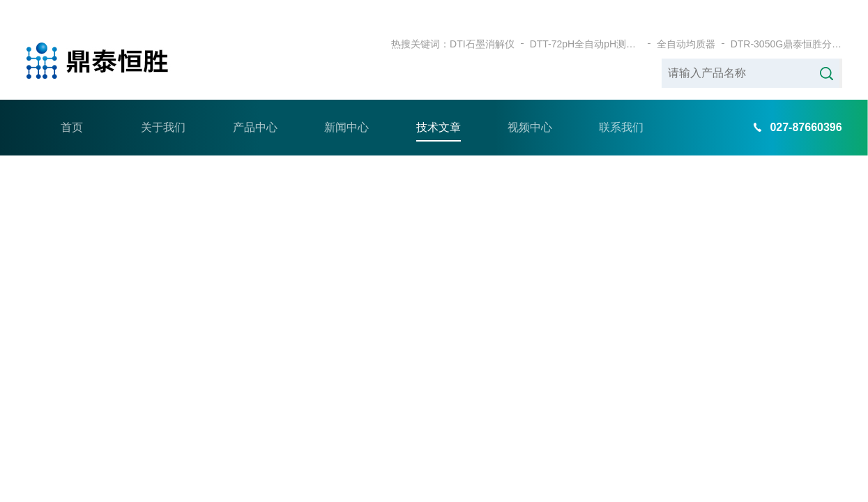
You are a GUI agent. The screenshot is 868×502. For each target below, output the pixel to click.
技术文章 (439, 104)
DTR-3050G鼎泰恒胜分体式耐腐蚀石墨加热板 (786, 21)
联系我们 (621, 104)
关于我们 (163, 104)
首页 (72, 104)
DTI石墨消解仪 (482, 21)
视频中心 (530, 104)
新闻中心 (347, 104)
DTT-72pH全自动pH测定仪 (586, 21)
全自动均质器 (686, 21)
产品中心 (255, 104)
